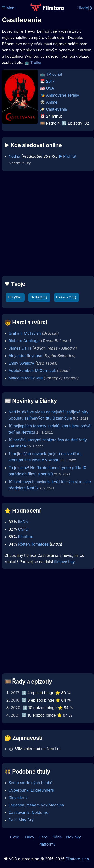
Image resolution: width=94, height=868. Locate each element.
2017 (50, 81)
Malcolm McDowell (26, 378)
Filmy (30, 837)
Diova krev (18, 798)
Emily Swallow (21, 363)
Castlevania (57, 109)
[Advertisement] (46, 223)
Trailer (36, 63)
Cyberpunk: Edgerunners (31, 790)
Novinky (74, 837)
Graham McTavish (25, 333)
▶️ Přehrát (67, 156)
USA (50, 88)
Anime (52, 102)
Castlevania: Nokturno (29, 812)
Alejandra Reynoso (25, 356)
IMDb (23, 522)
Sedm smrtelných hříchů (31, 783)
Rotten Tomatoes (33, 544)
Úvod (15, 837)
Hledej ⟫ (85, 8)
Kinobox (25, 537)
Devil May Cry (21, 820)
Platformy (47, 844)
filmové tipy (64, 562)
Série (57, 837)
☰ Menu (9, 8)
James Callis (20, 348)
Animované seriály (63, 95)
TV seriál (54, 74)
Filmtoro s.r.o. (78, 859)
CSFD (23, 529)
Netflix (14, 156)
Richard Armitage (24, 341)
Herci (44, 837)
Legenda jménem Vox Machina (36, 805)
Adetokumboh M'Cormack (32, 371)
